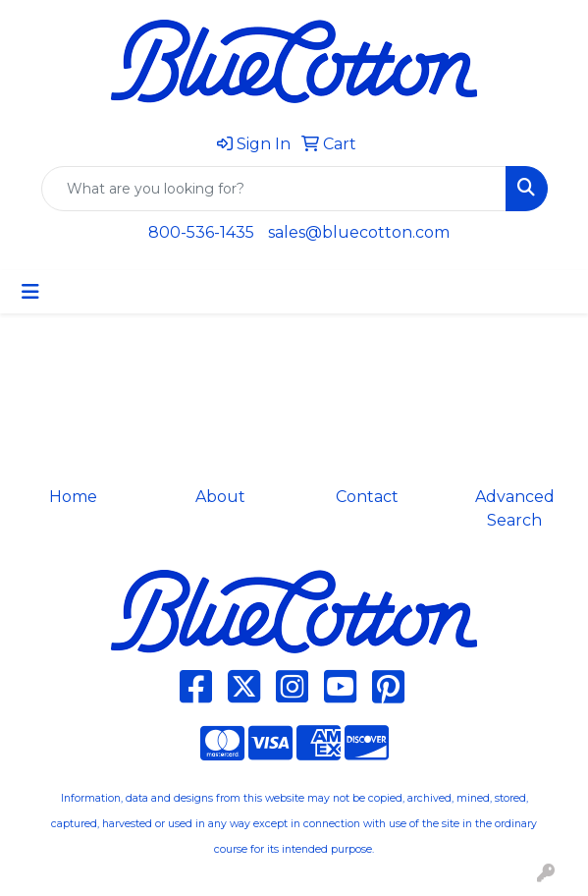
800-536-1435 (201, 232)
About (220, 497)
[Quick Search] (274, 189)
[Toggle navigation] (30, 292)
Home (73, 497)
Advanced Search (515, 508)
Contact (367, 497)
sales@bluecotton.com (359, 232)
